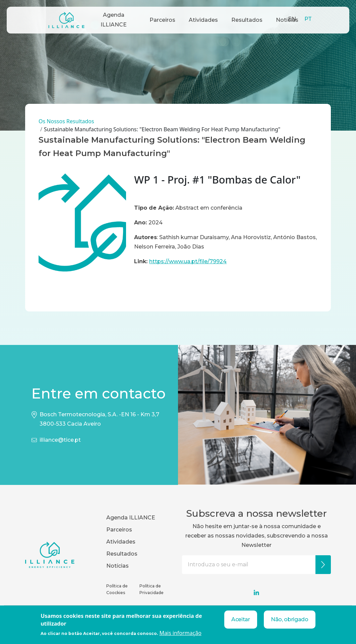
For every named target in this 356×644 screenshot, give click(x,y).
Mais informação (180, 633)
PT (308, 19)
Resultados (247, 20)
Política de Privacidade (152, 589)
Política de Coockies (117, 589)
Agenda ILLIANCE (114, 20)
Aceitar (241, 619)
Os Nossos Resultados (66, 121)
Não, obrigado (290, 619)
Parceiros (162, 20)
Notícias (117, 566)
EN (292, 19)
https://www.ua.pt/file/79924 (188, 261)
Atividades (203, 20)
